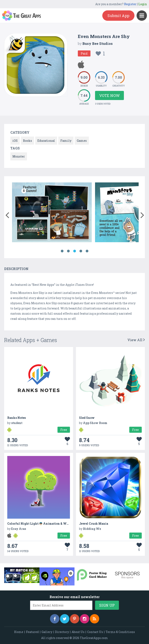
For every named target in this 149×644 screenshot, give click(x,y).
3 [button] (74, 251)
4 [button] (81, 251)
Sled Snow (87, 418)
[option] (52, 213)
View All (136, 340)
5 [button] (87, 251)
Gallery (47, 632)
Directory (62, 632)
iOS (15, 141)
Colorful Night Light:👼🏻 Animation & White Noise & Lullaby (52, 524)
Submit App (118, 16)
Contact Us (95, 632)
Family (66, 141)
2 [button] (68, 251)
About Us (78, 632)
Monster (19, 156)
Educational (46, 141)
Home (19, 632)
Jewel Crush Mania (94, 524)
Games (82, 141)
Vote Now (109, 95)
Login (143, 4)
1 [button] (62, 251)
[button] (7, 214)
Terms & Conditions (120, 632)
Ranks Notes (16, 418)
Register (130, 4)
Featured (32, 632)
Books (27, 141)
